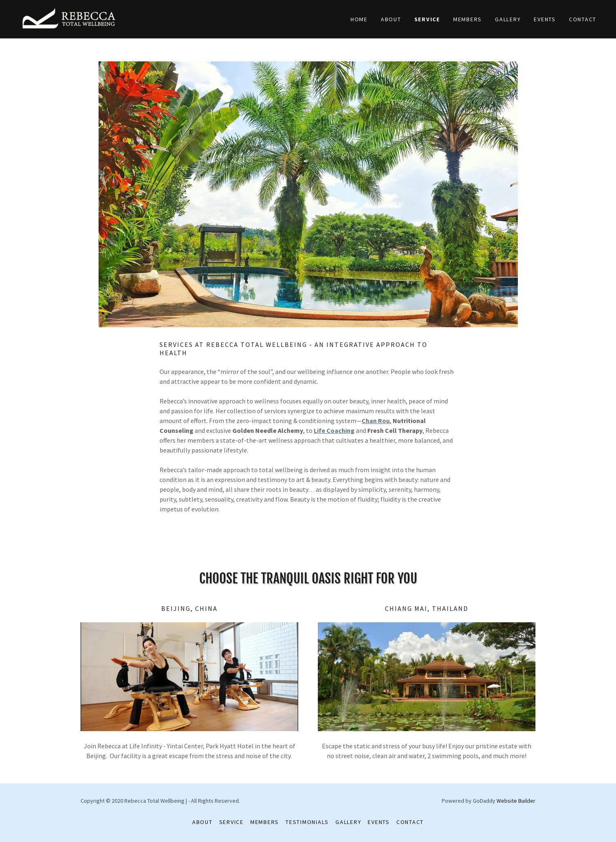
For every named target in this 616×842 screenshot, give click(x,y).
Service (427, 19)
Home (359, 19)
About (391, 19)
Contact (583, 19)
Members (468, 19)
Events (545, 19)
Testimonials (307, 822)
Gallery (508, 19)
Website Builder (516, 801)
